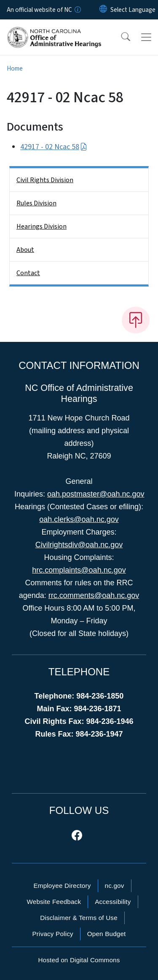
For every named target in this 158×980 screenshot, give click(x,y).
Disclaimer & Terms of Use (79, 918)
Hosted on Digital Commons (79, 960)
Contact (28, 273)
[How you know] (77, 10)
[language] (133, 10)
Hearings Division (42, 227)
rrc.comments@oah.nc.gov (94, 595)
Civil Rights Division (45, 180)
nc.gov (115, 886)
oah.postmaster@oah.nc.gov (96, 494)
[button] (120, 37)
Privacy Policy (52, 934)
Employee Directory (62, 886)
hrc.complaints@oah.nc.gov (79, 570)
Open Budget (107, 934)
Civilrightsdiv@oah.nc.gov (79, 545)
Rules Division (36, 203)
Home (15, 68)
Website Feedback (54, 902)
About (25, 250)
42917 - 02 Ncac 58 (54, 147)
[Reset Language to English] (103, 10)
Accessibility (113, 902)
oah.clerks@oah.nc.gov (79, 519)
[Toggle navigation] (146, 37)
